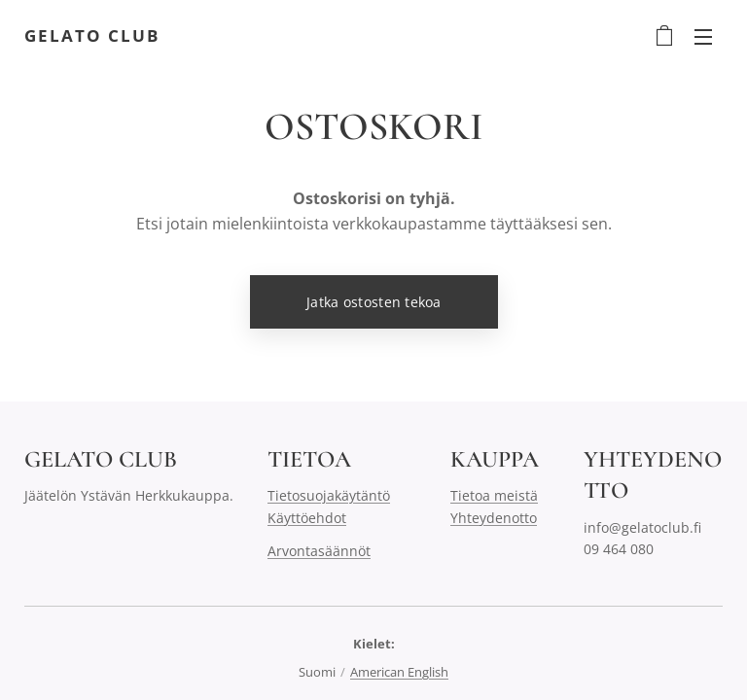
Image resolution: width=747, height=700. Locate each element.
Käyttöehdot (307, 518)
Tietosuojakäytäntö (329, 496)
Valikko (703, 37)
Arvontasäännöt (319, 552)
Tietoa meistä (494, 496)
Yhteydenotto (494, 518)
